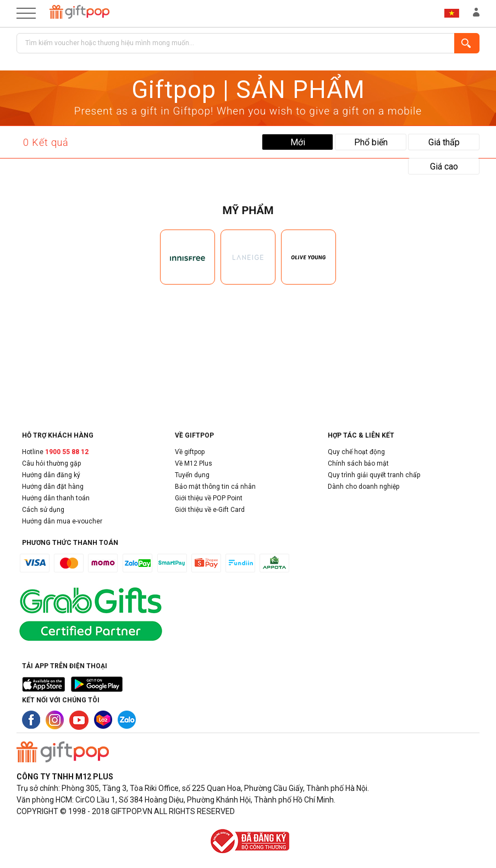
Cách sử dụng (43, 510)
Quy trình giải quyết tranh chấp (374, 475)
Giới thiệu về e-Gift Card (210, 510)
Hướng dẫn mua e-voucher (62, 521)
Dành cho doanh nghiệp (363, 487)
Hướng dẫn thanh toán (56, 498)
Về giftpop (190, 452)
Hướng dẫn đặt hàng (53, 487)
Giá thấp (444, 142)
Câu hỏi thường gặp (51, 463)
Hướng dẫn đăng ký (51, 475)
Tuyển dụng (192, 475)
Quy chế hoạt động (356, 452)
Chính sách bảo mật (358, 463)
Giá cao (444, 166)
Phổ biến (371, 142)
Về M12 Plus (194, 463)
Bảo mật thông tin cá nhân (215, 487)
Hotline (55, 452)
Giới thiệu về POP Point (209, 498)
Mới (298, 142)
